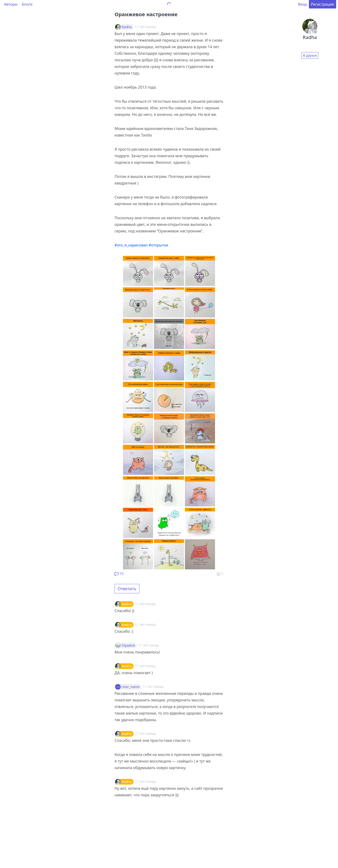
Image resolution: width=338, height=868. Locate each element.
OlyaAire (128, 645)
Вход (302, 4)
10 (119, 574)
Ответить (127, 589)
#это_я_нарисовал (131, 245)
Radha (127, 27)
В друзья (310, 55)
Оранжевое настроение (146, 14)
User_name (131, 687)
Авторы (11, 4)
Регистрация (323, 4)
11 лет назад (145, 604)
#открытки (158, 245)
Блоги (27, 4)
